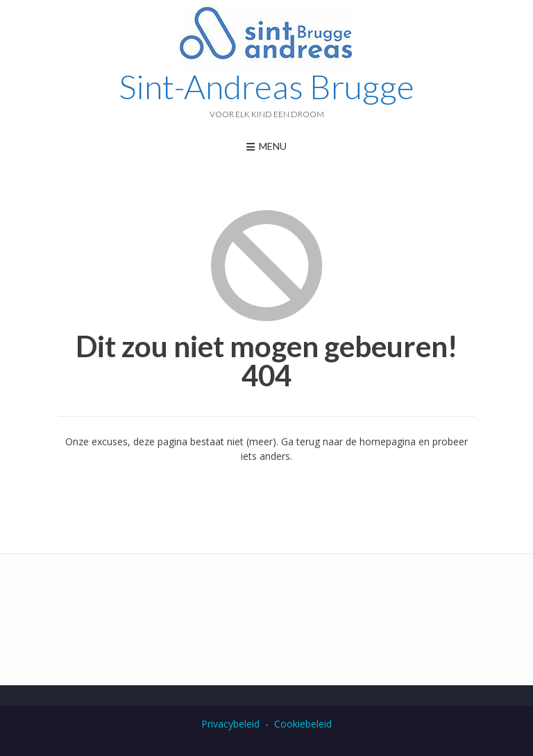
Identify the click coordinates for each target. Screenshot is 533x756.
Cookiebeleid (303, 724)
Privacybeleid (230, 724)
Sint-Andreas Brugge (266, 87)
